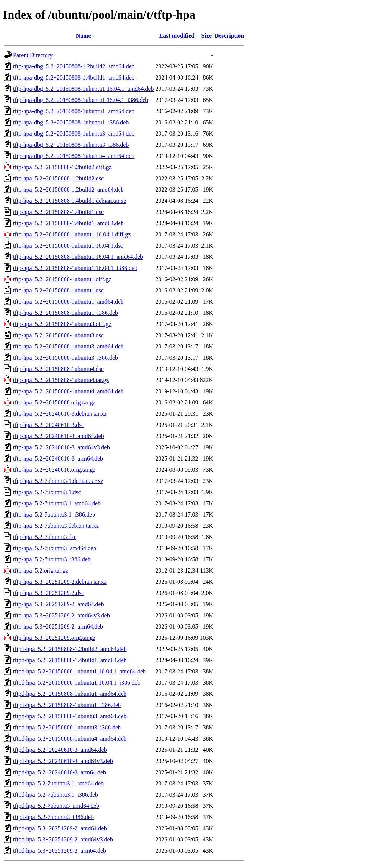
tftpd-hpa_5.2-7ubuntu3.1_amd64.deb (58, 783)
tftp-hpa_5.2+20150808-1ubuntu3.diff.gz (62, 324)
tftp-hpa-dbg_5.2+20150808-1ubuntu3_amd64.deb (74, 134)
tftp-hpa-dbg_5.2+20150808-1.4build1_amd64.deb (74, 77)
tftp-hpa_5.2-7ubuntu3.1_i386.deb (54, 514)
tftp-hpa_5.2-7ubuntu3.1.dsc (47, 492)
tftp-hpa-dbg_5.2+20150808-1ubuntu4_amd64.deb (74, 156)
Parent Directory (33, 55)
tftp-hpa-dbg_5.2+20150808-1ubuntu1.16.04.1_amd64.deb (83, 89)
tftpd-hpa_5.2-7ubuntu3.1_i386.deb (56, 795)
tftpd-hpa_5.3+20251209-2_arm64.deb (60, 851)
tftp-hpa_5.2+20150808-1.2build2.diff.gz (62, 167)
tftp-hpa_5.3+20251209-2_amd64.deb (59, 604)
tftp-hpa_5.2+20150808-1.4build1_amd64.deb (68, 223)
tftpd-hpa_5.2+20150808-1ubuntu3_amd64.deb (70, 716)
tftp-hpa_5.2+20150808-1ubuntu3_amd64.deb (68, 346)
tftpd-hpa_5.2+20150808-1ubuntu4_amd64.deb (70, 739)
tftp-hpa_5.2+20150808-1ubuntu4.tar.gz (61, 380)
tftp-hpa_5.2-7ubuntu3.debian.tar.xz (56, 526)
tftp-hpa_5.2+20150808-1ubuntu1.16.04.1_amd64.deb (78, 257)
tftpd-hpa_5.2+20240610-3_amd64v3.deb (63, 761)
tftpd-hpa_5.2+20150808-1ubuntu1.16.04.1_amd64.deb (79, 671)
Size (207, 36)
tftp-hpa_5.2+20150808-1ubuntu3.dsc (58, 335)
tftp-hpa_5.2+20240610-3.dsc (48, 425)
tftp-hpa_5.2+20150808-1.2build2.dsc (58, 178)
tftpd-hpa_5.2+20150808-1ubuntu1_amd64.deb (70, 694)
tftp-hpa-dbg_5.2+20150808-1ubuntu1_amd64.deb (74, 111)
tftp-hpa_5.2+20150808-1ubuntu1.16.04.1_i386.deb (75, 268)
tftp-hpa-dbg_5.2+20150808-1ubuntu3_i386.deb (71, 145)
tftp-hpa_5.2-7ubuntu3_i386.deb (52, 559)
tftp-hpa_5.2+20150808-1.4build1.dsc (58, 212)
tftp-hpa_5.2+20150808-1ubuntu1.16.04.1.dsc (68, 246)
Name (84, 36)
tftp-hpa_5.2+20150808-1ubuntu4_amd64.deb (68, 391)
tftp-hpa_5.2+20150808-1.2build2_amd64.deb (68, 190)
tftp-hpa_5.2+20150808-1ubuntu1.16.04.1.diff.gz (72, 234)
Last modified (177, 36)
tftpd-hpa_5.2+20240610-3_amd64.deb (60, 750)
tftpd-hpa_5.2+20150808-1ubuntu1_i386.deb (67, 705)
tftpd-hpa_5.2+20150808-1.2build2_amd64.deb (70, 649)
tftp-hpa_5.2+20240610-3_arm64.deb (58, 458)
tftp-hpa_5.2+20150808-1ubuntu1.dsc (58, 290)
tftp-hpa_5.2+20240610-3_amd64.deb (59, 436)
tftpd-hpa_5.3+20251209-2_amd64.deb (60, 828)
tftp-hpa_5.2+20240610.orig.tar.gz (54, 470)
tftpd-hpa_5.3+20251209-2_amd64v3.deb (63, 839)
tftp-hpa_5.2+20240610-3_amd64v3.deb (62, 447)
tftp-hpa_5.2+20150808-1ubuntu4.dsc (58, 369)
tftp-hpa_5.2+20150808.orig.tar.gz (54, 402)
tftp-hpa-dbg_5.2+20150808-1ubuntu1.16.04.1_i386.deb (81, 100)
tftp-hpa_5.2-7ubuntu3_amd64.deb (55, 548)
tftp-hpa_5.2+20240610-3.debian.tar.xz (60, 414)
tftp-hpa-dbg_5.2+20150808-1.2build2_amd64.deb (74, 66)
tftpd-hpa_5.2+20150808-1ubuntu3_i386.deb (67, 727)
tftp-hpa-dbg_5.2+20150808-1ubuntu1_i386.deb (71, 122)
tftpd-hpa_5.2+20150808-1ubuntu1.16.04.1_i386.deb (77, 683)
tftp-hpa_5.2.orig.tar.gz (41, 571)
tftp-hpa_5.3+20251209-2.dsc (48, 593)
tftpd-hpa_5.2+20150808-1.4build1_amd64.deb (70, 660)
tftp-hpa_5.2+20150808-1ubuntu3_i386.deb (65, 358)
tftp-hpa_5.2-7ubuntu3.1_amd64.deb (57, 503)
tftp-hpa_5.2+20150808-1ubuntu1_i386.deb (65, 313)
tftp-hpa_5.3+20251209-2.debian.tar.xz (60, 582)
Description (229, 36)
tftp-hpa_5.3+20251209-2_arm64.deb (58, 627)
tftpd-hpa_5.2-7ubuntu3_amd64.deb (56, 806)
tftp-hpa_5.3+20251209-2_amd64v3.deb (62, 615)
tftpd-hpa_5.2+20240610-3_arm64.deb (60, 772)
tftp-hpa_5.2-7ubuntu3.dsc (45, 537)
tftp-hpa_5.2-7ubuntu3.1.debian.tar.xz (58, 481)
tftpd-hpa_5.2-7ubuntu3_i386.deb (53, 817)
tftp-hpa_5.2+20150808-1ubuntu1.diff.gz (62, 279)
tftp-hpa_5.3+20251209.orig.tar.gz (54, 638)
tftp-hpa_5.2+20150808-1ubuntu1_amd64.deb (68, 302)
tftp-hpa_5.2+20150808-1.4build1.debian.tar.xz (70, 201)
